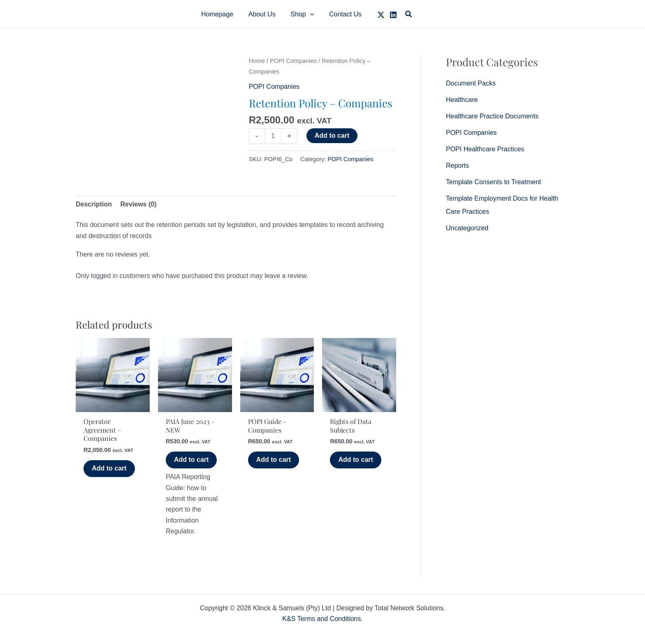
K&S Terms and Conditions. (322, 619)
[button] (301, 14)
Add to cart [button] (109, 468)
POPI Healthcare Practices (485, 149)
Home (257, 61)
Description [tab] (94, 204)
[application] (309, 14)
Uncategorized (467, 228)
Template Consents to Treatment (493, 182)
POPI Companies (293, 61)
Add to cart (332, 136)
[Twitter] (377, 15)
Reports (457, 166)
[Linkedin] (390, 15)
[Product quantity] (273, 136)
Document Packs (471, 83)
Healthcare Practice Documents (492, 116)
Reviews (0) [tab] (138, 204)
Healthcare (462, 100)
